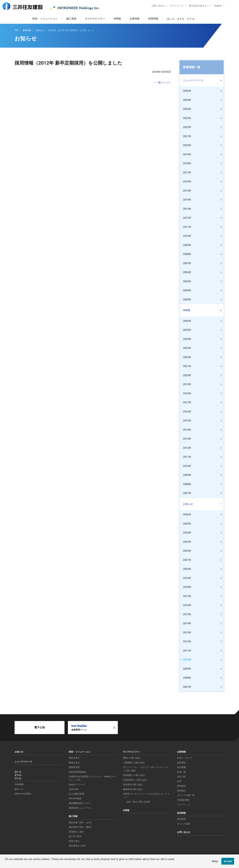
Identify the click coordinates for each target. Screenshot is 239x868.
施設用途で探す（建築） (81, 827)
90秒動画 (19, 784)
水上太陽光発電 (76, 794)
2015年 (187, 191)
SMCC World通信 (23, 794)
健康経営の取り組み (133, 789)
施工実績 (71, 19)
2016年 (187, 182)
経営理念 (181, 763)
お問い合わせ (156, 6)
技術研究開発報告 (78, 772)
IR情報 (117, 19)
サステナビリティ (95, 19)
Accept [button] (228, 861)
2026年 (187, 91)
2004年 (187, 290)
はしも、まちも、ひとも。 (182, 19)
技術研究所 (74, 767)
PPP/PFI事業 (75, 799)
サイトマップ (174, 6)
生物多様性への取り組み (135, 780)
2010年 (187, 236)
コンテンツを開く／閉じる (221, 80)
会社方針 (181, 777)
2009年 (187, 245)
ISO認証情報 (183, 800)
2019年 (187, 154)
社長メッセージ (185, 758)
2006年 (187, 272)
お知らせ (188, 504)
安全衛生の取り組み (133, 785)
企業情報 (135, 19)
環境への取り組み (132, 758)
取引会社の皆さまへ (196, 6)
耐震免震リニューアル (80, 808)
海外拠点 (181, 791)
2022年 (187, 127)
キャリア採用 (184, 824)
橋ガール (19, 789)
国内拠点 (181, 786)
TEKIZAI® (74, 789)
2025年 (187, 100)
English (215, 6)
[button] (5, 864)
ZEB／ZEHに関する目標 (138, 802)
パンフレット (184, 805)
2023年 (187, 118)
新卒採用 (181, 819)
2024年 (187, 109)
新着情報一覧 (192, 67)
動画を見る (74, 763)
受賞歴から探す (76, 832)
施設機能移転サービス (80, 803)
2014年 (187, 200)
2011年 (187, 227)
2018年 (187, 163)
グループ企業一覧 (186, 795)
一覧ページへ (164, 83)
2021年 (187, 136)
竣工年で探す (75, 836)
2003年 (187, 300)
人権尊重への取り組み (134, 763)
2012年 (187, 218)
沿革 (179, 781)
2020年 (187, 145)
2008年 (187, 254)
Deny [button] (215, 861)
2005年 (187, 281)
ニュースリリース (193, 80)
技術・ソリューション (45, 19)
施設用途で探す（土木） (81, 822)
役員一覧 (181, 772)
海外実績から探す (78, 846)
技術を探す (74, 758)
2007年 (187, 263)
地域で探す (74, 841)
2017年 (187, 173)
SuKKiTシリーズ (77, 785)
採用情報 (153, 19)
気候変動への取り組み (134, 775)
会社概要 (181, 767)
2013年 (187, 209)
